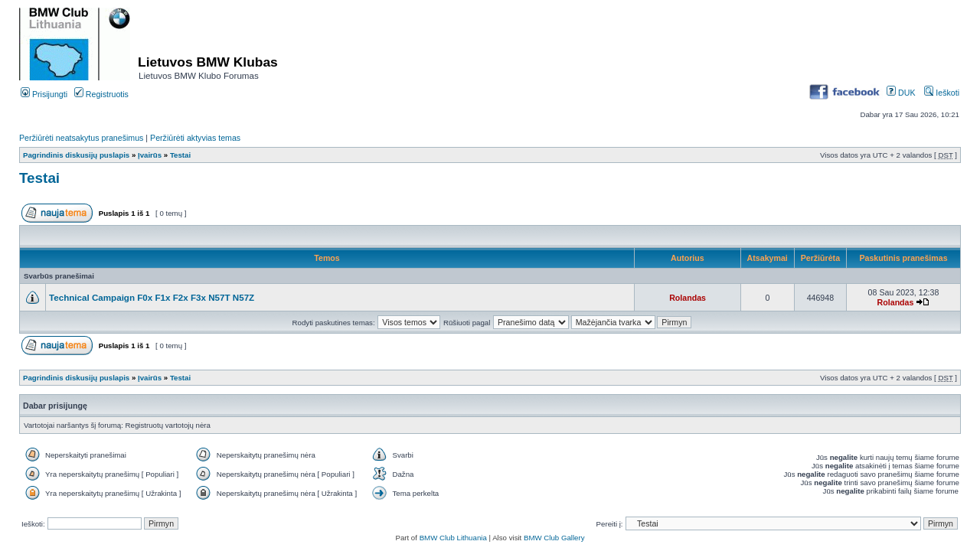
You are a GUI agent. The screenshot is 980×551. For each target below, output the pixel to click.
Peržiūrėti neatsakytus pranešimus (81, 138)
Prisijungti (44, 94)
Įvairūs (150, 155)
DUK (901, 93)
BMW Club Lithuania (453, 538)
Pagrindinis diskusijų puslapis (76, 155)
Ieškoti (942, 93)
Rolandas (688, 298)
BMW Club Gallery (554, 538)
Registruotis (101, 94)
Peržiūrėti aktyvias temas (195, 138)
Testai (180, 155)
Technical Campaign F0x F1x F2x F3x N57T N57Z (152, 297)
